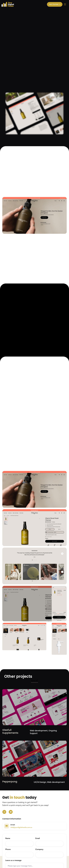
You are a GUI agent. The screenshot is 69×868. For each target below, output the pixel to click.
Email (38, 838)
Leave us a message (13, 860)
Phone (8, 849)
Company (39, 849)
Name (8, 838)
